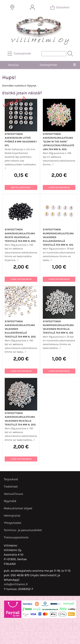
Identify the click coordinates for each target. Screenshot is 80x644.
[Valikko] (75, 65)
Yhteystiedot (13, 523)
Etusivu (14, 65)
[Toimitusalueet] (12, 7)
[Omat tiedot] (32, 7)
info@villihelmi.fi (16, 584)
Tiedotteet (11, 487)
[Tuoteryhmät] (20, 54)
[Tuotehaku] (54, 54)
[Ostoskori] (60, 7)
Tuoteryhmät (48, 65)
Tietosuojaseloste (16, 537)
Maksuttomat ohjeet (18, 508)
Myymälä (10, 501)
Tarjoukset (11, 479)
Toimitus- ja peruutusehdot (23, 530)
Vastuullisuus (13, 494)
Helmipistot (12, 516)
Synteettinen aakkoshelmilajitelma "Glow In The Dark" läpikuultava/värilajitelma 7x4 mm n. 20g (59, 142)
